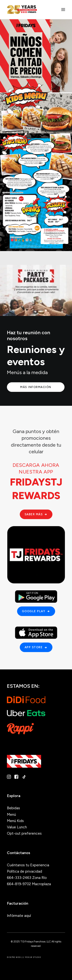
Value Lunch (17, 827)
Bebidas (13, 808)
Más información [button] (36, 387)
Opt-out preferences (24, 833)
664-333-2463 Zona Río (27, 878)
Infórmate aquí (19, 916)
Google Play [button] (36, 611)
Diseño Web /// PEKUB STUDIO (24, 957)
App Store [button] (36, 647)
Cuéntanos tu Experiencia (28, 865)
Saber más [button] (36, 514)
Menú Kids (15, 821)
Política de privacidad (24, 871)
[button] (63, 10)
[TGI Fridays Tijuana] (22, 10)
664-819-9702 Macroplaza (29, 884)
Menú (11, 815)
